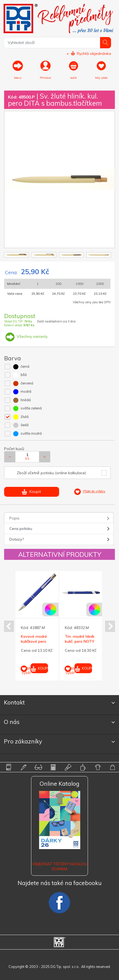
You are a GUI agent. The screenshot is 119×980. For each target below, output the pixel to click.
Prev (9, 626)
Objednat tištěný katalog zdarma (60, 866)
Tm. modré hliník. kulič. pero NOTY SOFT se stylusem (80, 644)
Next (110, 626)
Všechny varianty (26, 336)
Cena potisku (21, 529)
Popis (14, 518)
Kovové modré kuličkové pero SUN (34, 641)
